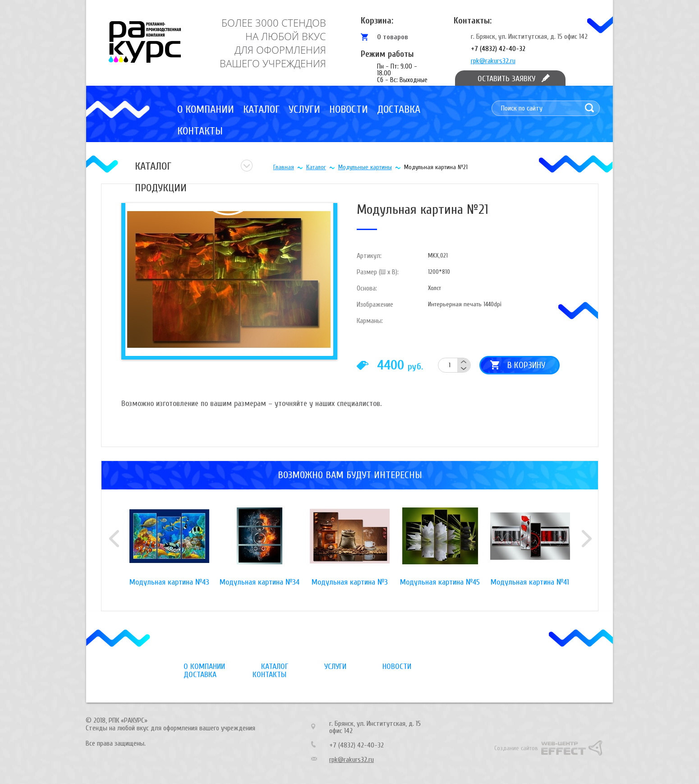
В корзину (526, 365)
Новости (349, 109)
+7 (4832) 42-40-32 (498, 49)
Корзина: (377, 21)
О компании (206, 109)
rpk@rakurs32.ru (493, 61)
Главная (284, 167)
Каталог (261, 109)
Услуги (304, 109)
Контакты (200, 131)
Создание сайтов (516, 748)
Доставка (399, 109)
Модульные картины (365, 167)
